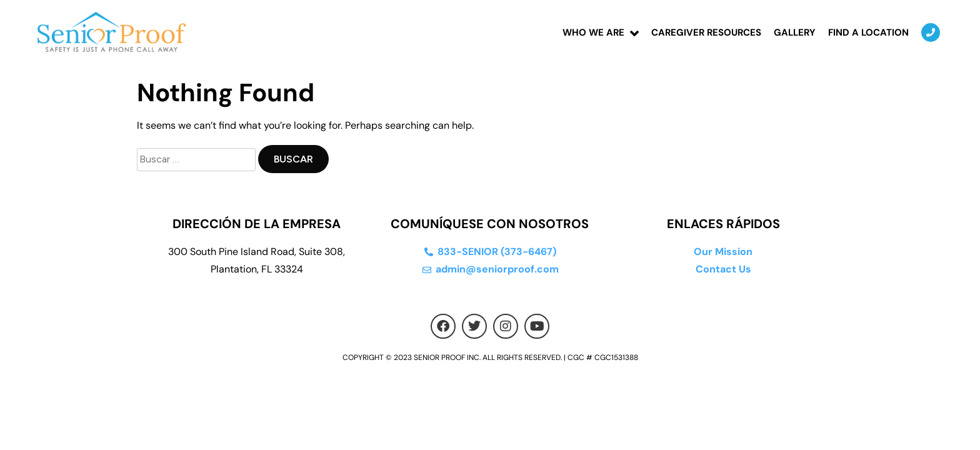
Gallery (795, 32)
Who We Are (593, 32)
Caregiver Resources (706, 32)
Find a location (868, 32)
